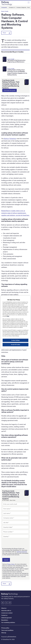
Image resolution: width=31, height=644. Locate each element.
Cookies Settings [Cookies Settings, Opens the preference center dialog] (15, 340)
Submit (6, 560)
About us (4, 608)
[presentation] (15, 543)
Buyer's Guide (5, 11)
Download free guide (10, 90)
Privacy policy (5, 628)
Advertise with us (6, 610)
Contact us (4, 615)
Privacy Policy (11, 564)
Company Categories (21, 7)
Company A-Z (12, 7)
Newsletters (5, 620)
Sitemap (4, 633)
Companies (4, 7)
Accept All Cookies (15, 345)
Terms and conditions (7, 630)
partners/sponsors (22, 552)
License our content (7, 613)
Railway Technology (10, 139)
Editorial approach (6, 618)
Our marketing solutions (8, 622)
